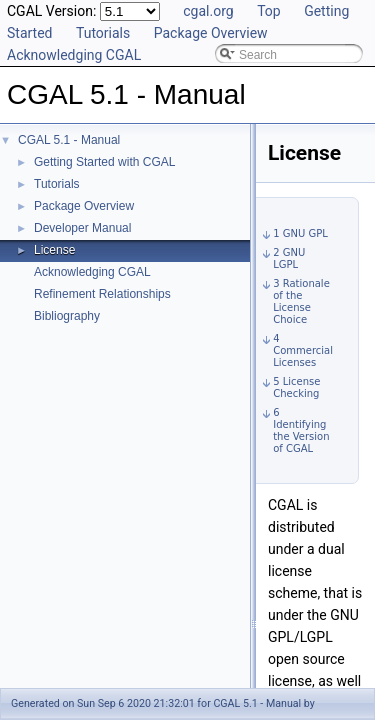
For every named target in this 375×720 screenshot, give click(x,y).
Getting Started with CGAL (104, 162)
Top (269, 11)
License (54, 250)
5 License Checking (296, 387)
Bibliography (67, 316)
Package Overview (211, 33)
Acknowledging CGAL (74, 55)
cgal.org (208, 11)
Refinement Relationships (102, 294)
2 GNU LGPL (289, 258)
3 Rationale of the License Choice (301, 301)
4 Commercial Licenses (303, 350)
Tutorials (103, 33)
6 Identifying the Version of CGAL (301, 430)
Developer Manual (82, 228)
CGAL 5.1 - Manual (69, 140)
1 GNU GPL (300, 233)
